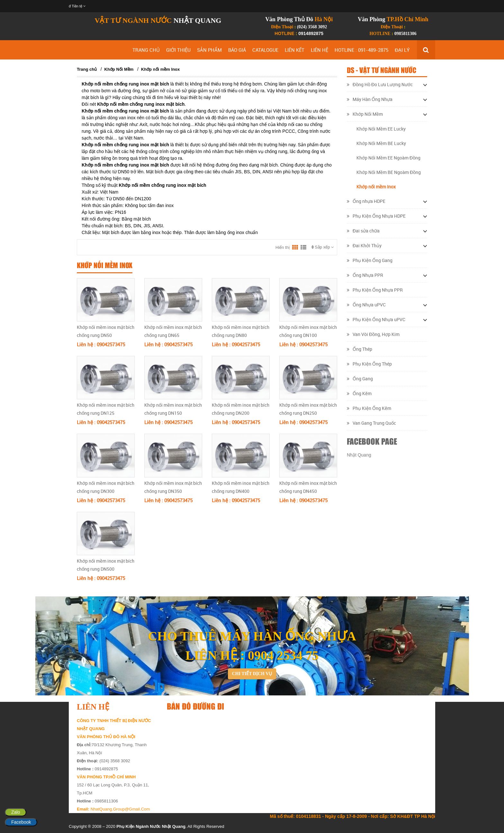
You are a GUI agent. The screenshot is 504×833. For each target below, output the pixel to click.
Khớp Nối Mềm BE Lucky (381, 143)
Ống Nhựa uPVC (366, 305)
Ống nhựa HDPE (366, 201)
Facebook (21, 822)
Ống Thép (360, 349)
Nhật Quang (359, 455)
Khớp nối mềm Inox (161, 69)
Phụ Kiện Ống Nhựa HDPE (376, 216)
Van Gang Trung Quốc (371, 423)
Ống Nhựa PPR (365, 275)
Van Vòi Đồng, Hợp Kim (373, 334)
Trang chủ (87, 69)
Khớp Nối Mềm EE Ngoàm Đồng (388, 158)
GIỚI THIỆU (178, 50)
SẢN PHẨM (209, 50)
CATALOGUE (265, 50)
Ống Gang (360, 379)
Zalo (16, 812)
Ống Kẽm (359, 393)
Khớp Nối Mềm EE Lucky (381, 129)
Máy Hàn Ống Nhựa (370, 99)
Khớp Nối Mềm (119, 69)
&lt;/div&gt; (297, 758)
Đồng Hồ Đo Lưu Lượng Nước (380, 84)
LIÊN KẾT (295, 50)
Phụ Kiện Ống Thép (369, 364)
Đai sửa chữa (363, 231)
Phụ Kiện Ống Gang (370, 260)
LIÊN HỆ (319, 50)
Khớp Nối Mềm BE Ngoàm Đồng (389, 172)
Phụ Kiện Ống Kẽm (369, 408)
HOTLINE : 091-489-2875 (361, 50)
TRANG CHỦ (146, 50)
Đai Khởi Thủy (364, 245)
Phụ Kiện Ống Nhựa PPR (375, 290)
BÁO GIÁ (237, 50)
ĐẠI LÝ (402, 50)
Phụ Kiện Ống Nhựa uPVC (376, 319)
